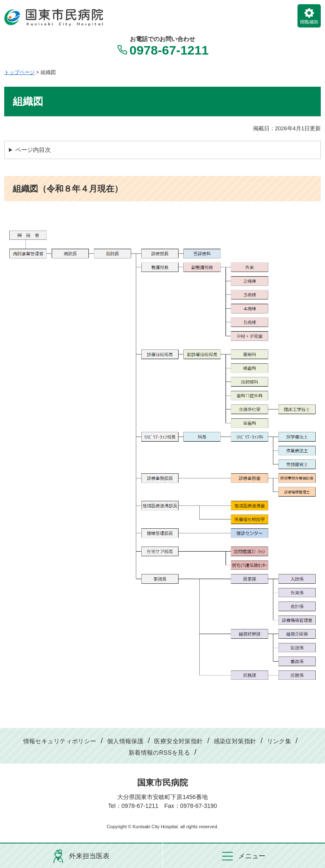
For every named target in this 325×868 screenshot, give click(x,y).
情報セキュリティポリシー (60, 741)
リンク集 (279, 741)
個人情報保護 (125, 741)
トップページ (19, 72)
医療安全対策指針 (178, 741)
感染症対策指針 (235, 741)
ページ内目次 (33, 150)
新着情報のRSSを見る (159, 753)
